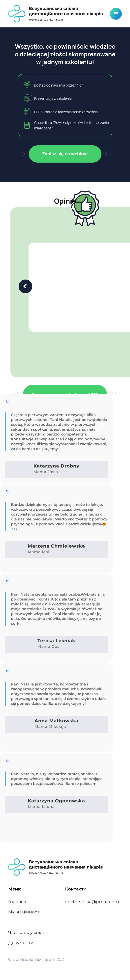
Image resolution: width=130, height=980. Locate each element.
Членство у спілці (27, 932)
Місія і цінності (24, 912)
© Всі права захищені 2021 (37, 959)
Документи (21, 943)
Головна (17, 902)
